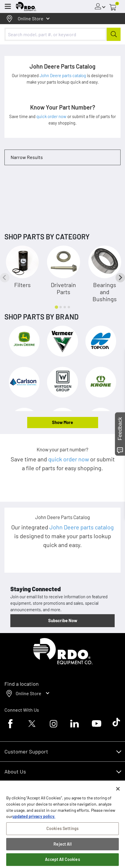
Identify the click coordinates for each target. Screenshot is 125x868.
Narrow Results (27, 157)
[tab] (56, 307)
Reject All (62, 849)
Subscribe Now (63, 620)
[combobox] (62, 34)
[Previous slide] (5, 278)
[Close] (118, 794)
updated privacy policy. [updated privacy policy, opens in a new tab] (34, 822)
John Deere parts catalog (63, 75)
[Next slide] (120, 278)
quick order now (52, 116)
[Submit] (114, 34)
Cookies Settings (62, 834)
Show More (62, 422)
